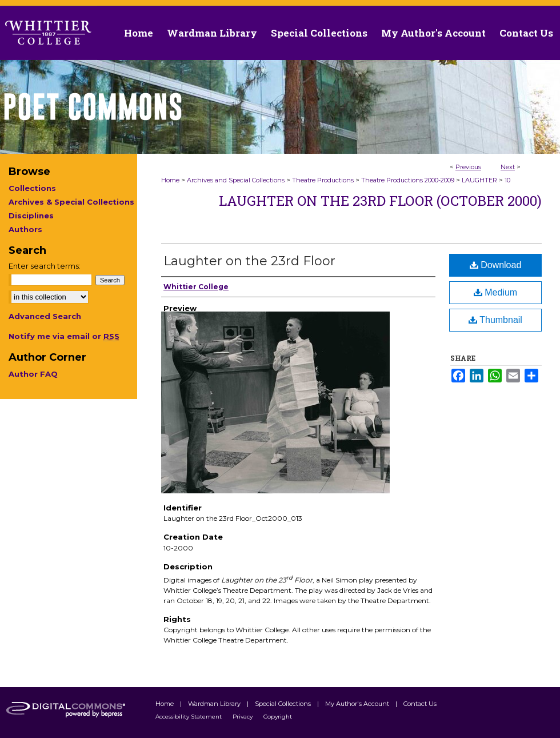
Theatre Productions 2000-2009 (408, 180)
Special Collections (284, 704)
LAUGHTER (479, 180)
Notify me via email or (64, 336)
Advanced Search (45, 316)
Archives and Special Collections (236, 180)
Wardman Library (215, 704)
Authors (25, 229)
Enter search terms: (45, 266)
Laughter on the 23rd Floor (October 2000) (380, 201)
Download (496, 265)
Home (170, 180)
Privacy (243, 717)
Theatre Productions (323, 180)
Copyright (278, 717)
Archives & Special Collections (71, 202)
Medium (495, 292)
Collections (32, 188)
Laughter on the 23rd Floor (249, 261)
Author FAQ (33, 374)
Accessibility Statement (189, 717)
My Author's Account (358, 704)
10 (507, 180)
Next (508, 167)
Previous (468, 167)
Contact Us (526, 33)
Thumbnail (495, 320)
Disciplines (31, 216)
